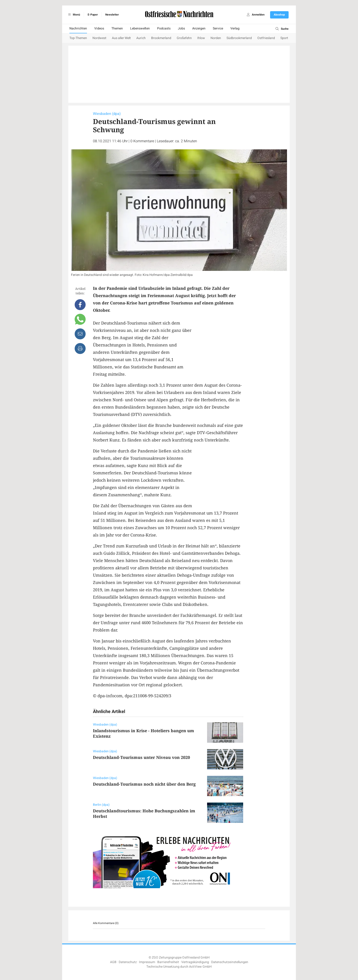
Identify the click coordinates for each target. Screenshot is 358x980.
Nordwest (99, 38)
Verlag (235, 28)
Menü (73, 15)
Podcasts (164, 28)
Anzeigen (199, 28)
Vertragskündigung (195, 962)
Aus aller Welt (121, 38)
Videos (99, 28)
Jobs (181, 28)
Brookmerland (161, 38)
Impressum (147, 962)
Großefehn (184, 38)
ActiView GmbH (200, 967)
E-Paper (93, 15)
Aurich (141, 38)
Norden (216, 38)
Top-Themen (78, 38)
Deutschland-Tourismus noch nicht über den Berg (144, 784)
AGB (113, 962)
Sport (284, 38)
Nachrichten (78, 28)
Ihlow (201, 38)
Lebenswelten (140, 28)
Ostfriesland (266, 38)
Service (218, 28)
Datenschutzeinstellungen (230, 962)
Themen (117, 28)
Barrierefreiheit (168, 962)
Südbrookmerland (239, 38)
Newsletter (112, 15)
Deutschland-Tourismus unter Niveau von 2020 (141, 757)
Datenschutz (128, 962)
